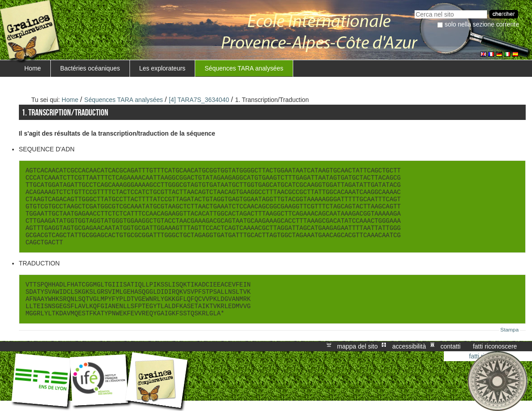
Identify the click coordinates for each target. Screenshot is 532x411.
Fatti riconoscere (495, 346)
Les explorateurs (163, 68)
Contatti (450, 346)
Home (33, 68)
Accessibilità (409, 346)
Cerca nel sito (414, 9)
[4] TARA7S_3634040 (199, 100)
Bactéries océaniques (90, 68)
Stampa (510, 330)
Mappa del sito (358, 346)
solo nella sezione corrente (482, 24)
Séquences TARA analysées (244, 68)
